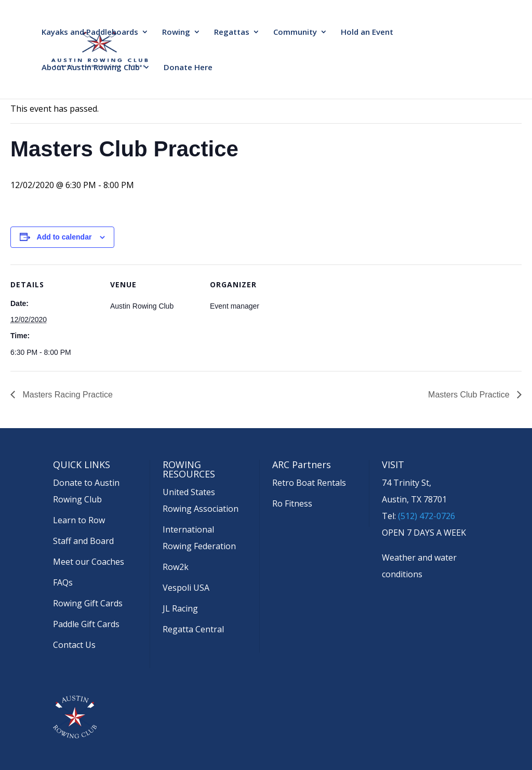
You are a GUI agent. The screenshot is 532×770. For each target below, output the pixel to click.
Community (295, 32)
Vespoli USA (186, 588)
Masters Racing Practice (66, 395)
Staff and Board (83, 541)
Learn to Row (79, 520)
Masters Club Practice (470, 395)
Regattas (232, 32)
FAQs (63, 582)
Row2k (176, 567)
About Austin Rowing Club (91, 68)
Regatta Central (193, 629)
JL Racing (180, 608)
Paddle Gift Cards (86, 624)
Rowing (176, 32)
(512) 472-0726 (427, 516)
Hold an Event (367, 32)
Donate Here (188, 68)
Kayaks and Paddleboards (90, 32)
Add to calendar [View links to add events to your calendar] (64, 237)
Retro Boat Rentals (309, 483)
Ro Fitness (292, 503)
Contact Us (74, 645)
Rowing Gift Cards (88, 603)
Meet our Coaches (89, 562)
